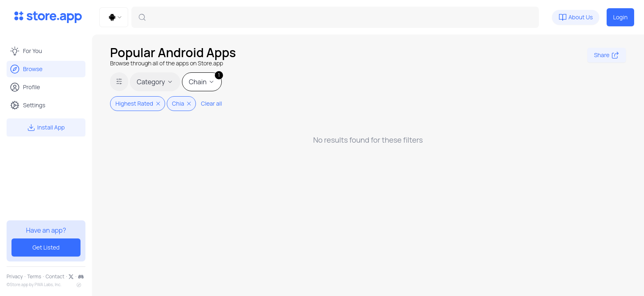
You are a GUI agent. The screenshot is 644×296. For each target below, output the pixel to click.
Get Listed (46, 247)
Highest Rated (138, 103)
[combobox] (114, 17)
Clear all (211, 103)
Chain (205, 79)
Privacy (15, 277)
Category (155, 82)
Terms (34, 277)
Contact (55, 277)
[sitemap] (79, 285)
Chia (182, 103)
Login (620, 17)
